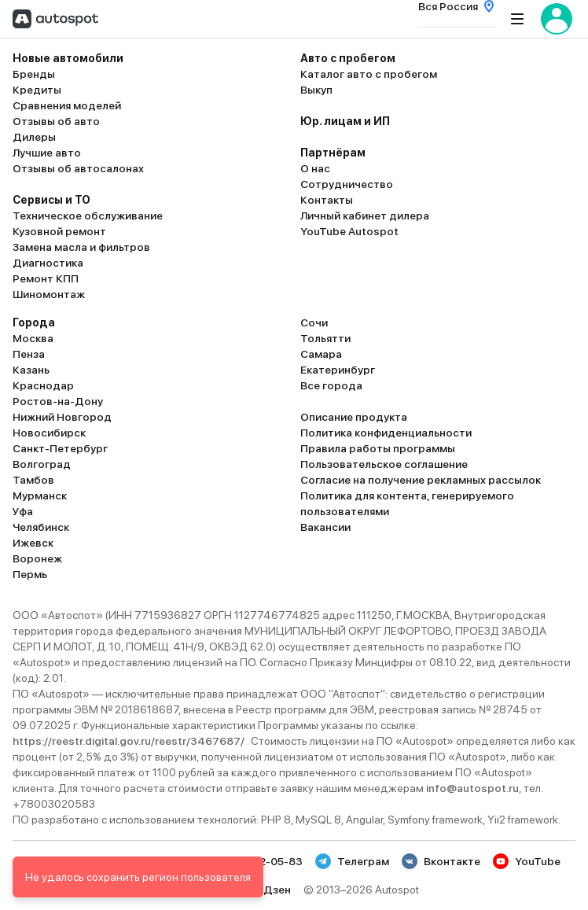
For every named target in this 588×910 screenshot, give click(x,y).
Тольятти (325, 338)
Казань (31, 370)
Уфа (23, 511)
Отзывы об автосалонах (78, 168)
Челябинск (41, 527)
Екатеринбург (338, 370)
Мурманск (40, 496)
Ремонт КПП (46, 278)
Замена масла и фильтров (81, 247)
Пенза (29, 354)
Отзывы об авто (56, 121)
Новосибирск (49, 433)
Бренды (34, 74)
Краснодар (43, 385)
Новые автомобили (68, 58)
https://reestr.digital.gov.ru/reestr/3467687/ (130, 741)
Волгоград (42, 464)
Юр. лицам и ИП (345, 121)
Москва (33, 338)
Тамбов (33, 480)
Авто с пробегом (348, 58)
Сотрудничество (347, 184)
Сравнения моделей (67, 105)
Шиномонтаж (49, 294)
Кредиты (37, 90)
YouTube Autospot (349, 231)
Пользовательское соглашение (384, 464)
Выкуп (316, 90)
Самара (321, 354)
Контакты (327, 200)
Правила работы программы (378, 448)
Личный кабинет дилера (365, 216)
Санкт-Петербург (60, 448)
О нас (315, 168)
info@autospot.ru (472, 788)
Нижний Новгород (62, 417)
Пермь (30, 574)
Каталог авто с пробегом (369, 74)
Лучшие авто (47, 153)
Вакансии (325, 527)
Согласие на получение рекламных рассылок (421, 480)
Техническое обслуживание (88, 216)
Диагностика (48, 263)
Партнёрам (333, 153)
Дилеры (34, 137)
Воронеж (37, 558)
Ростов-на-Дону (58, 401)
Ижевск (33, 543)
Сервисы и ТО (51, 200)
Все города (331, 385)
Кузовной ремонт (59, 231)
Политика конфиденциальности (386, 433)
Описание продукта (354, 417)
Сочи (314, 322)
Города (34, 322)
